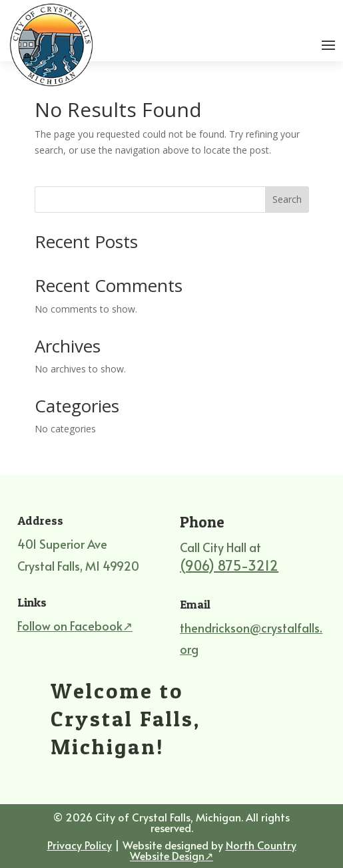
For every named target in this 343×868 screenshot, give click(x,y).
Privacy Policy (80, 845)
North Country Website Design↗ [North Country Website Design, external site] (213, 850)
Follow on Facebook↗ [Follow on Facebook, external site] (75, 626)
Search (287, 199)
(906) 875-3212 (229, 565)
